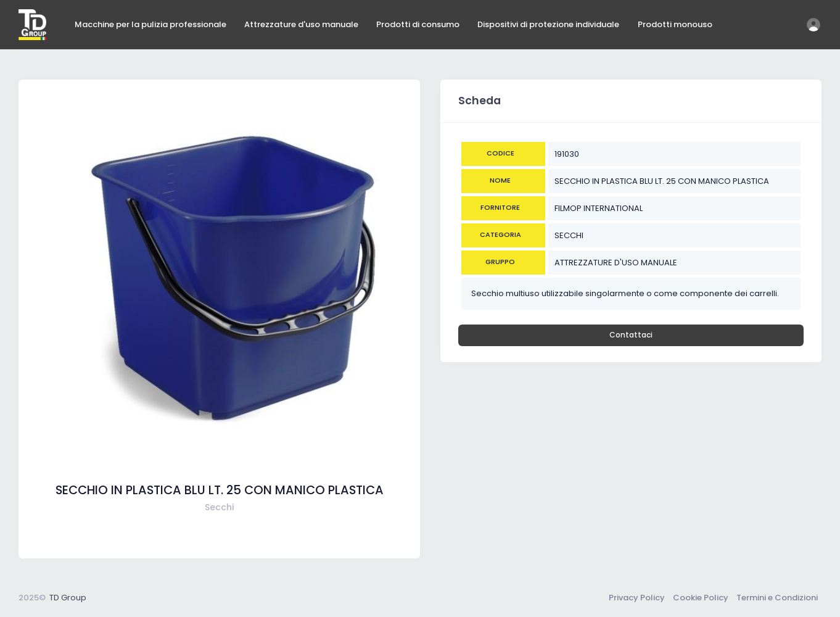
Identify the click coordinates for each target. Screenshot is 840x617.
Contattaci (631, 335)
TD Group (68, 598)
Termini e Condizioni (777, 598)
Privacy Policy (637, 598)
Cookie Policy (701, 598)
